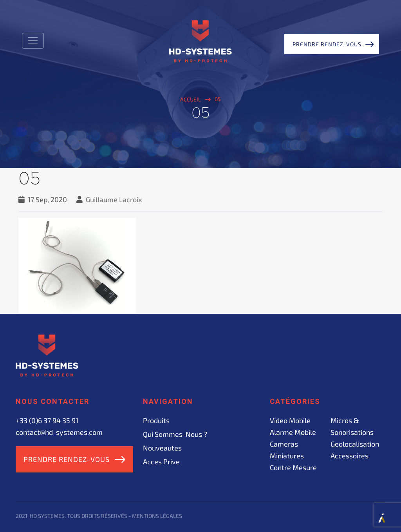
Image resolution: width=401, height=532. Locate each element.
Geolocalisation (355, 444)
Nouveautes (162, 448)
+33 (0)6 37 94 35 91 (47, 420)
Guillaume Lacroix (114, 199)
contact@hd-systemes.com (59, 432)
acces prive (161, 461)
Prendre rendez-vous (327, 44)
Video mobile (290, 420)
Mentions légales (157, 516)
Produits (156, 420)
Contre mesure (293, 467)
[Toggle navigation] (33, 41)
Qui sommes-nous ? (175, 434)
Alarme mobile (293, 432)
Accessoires (350, 456)
